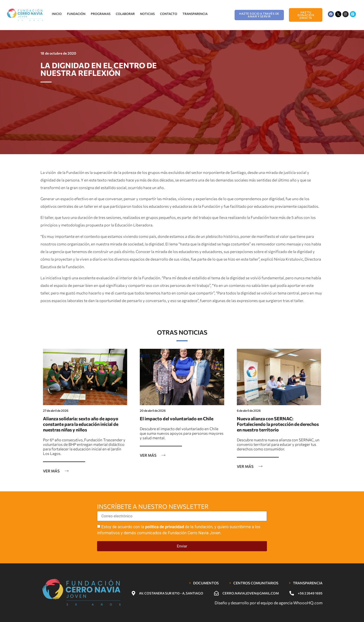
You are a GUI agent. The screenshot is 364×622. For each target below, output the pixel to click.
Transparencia (195, 14)
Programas (101, 14)
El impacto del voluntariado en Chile (177, 419)
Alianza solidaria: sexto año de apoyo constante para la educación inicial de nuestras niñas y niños (81, 424)
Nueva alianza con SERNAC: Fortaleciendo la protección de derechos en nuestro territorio (278, 424)
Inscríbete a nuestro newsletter (153, 507)
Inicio (57, 14)
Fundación (76, 14)
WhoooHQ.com (308, 603)
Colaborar (125, 14)
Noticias (147, 14)
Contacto (169, 14)
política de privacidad (165, 527)
